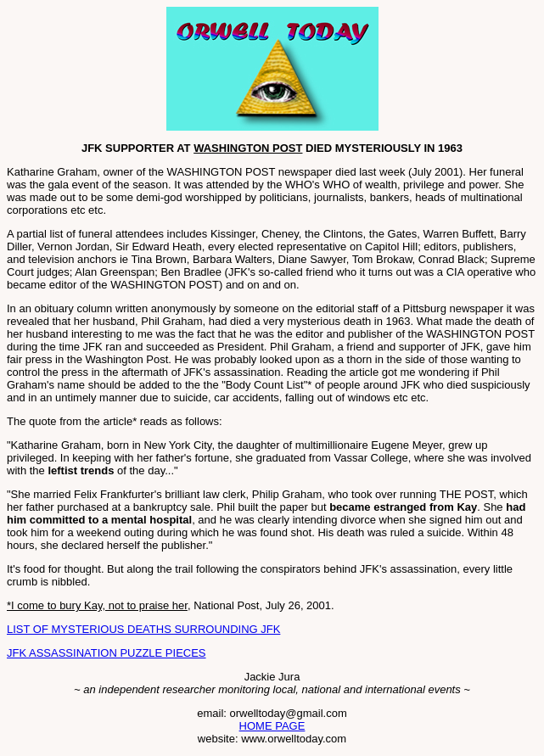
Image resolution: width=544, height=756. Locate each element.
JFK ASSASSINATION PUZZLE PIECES (107, 653)
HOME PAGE (272, 726)
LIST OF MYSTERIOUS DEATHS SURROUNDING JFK (143, 629)
